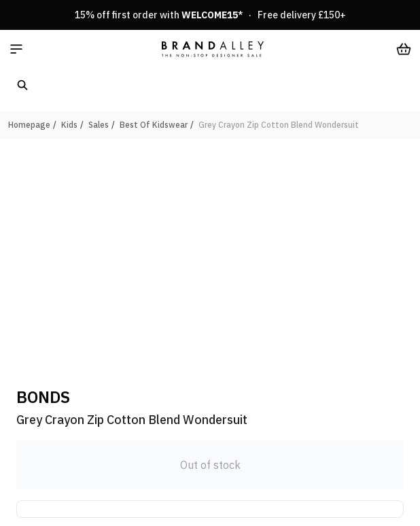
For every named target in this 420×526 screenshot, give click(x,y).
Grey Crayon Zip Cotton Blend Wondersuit (279, 125)
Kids (69, 125)
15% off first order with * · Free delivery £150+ (210, 15)
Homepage (29, 125)
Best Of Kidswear (154, 125)
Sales (99, 125)
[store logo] (213, 49)
